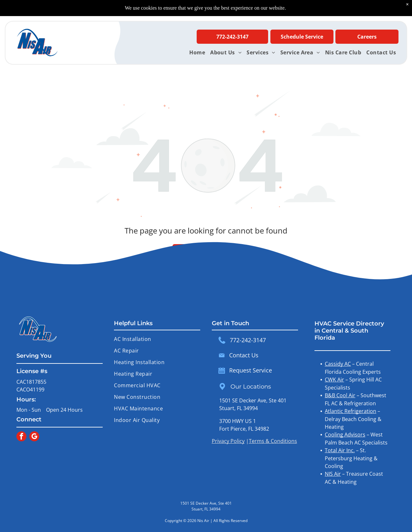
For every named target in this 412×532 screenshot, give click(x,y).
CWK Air (334, 380)
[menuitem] (197, 52)
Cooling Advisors (345, 435)
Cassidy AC (338, 364)
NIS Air (333, 474)
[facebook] (21, 437)
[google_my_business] (34, 437)
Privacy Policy (228, 441)
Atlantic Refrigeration (351, 411)
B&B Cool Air (340, 395)
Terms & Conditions (273, 441)
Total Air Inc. (340, 450)
